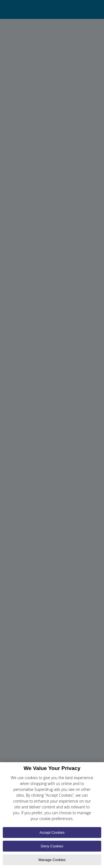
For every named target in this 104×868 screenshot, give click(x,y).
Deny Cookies (52, 846)
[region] (52, 815)
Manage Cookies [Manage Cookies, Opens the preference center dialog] (52, 860)
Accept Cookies (52, 832)
